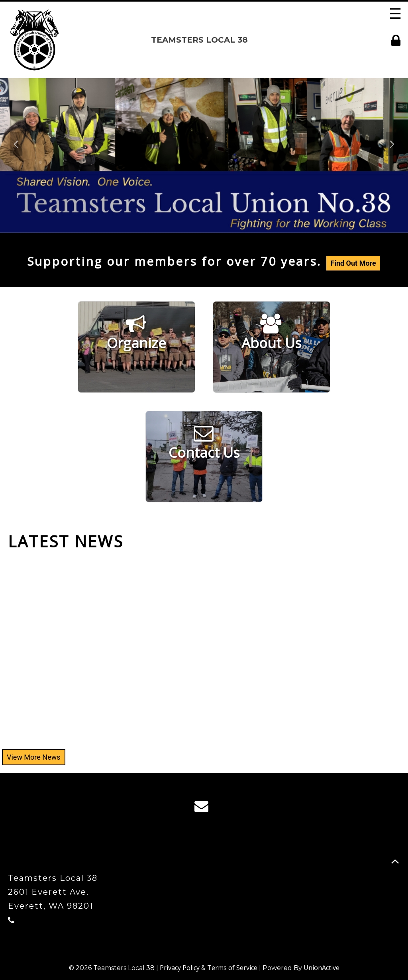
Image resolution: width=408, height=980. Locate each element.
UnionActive (322, 968)
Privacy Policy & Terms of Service (209, 968)
